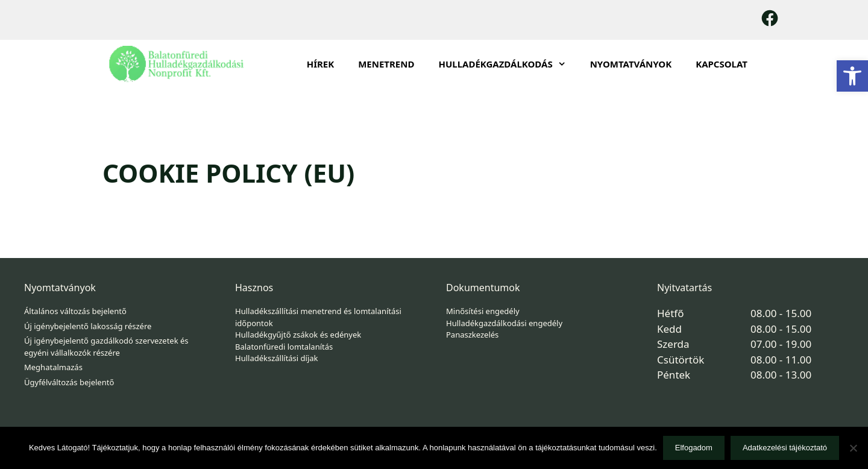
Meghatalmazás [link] (53, 367)
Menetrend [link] (386, 64)
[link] (852, 76)
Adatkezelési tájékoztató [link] (785, 448)
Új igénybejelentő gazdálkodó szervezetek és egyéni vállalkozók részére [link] (106, 347)
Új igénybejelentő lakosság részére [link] (88, 326)
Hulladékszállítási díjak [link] (277, 358)
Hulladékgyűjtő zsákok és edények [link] (298, 335)
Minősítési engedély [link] (483, 311)
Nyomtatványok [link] (631, 64)
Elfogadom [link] (694, 448)
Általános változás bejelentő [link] (75, 311)
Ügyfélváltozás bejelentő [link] (69, 382)
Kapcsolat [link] (722, 64)
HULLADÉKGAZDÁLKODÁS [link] (508, 64)
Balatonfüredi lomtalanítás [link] (284, 347)
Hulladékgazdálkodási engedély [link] (504, 323)
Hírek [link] (321, 64)
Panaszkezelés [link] (472, 335)
